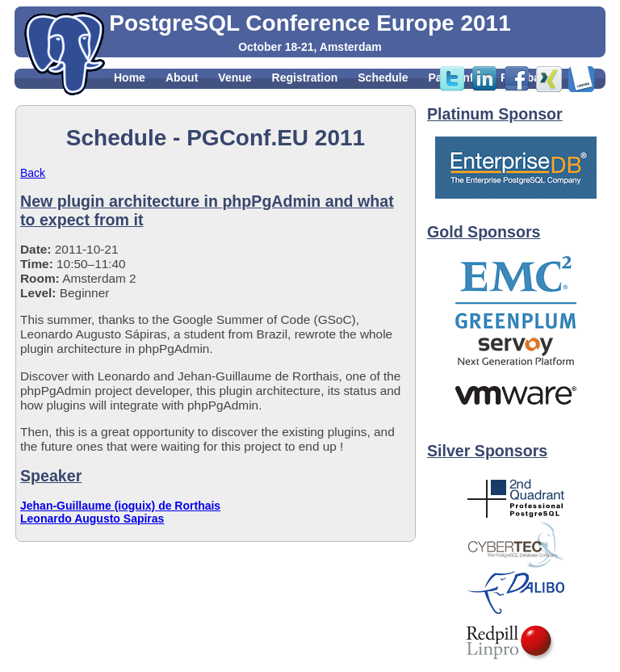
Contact (207, 95)
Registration (305, 78)
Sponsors (140, 95)
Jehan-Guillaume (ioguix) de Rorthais (120, 506)
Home (130, 78)
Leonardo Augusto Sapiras (92, 519)
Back (33, 173)
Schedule (383, 78)
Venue (235, 78)
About (182, 78)
